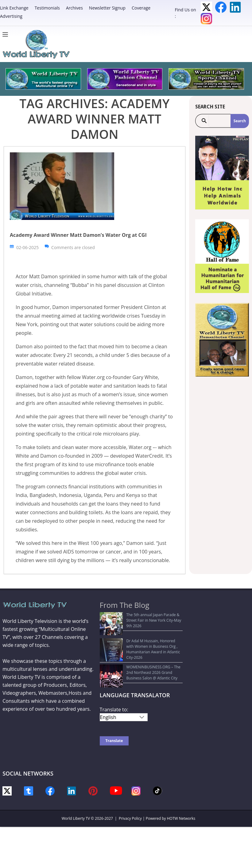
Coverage (141, 8)
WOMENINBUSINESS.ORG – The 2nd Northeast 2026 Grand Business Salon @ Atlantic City (136, 655)
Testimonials (47, 8)
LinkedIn (235, 7)
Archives (74, 8)
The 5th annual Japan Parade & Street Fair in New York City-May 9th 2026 (141, 618)
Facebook (221, 7)
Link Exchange (14, 8)
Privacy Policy (130, 799)
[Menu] (7, 34)
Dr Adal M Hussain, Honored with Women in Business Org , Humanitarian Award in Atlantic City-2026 (141, 635)
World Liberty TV (76, 799)
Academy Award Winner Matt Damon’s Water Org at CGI (78, 235)
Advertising (11, 16)
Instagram (206, 19)
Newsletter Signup (107, 8)
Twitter (206, 7)
